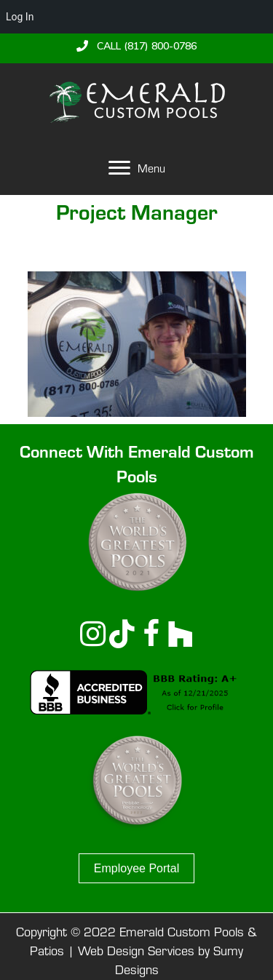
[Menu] (137, 168)
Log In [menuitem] (20, 17)
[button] (136, 46)
